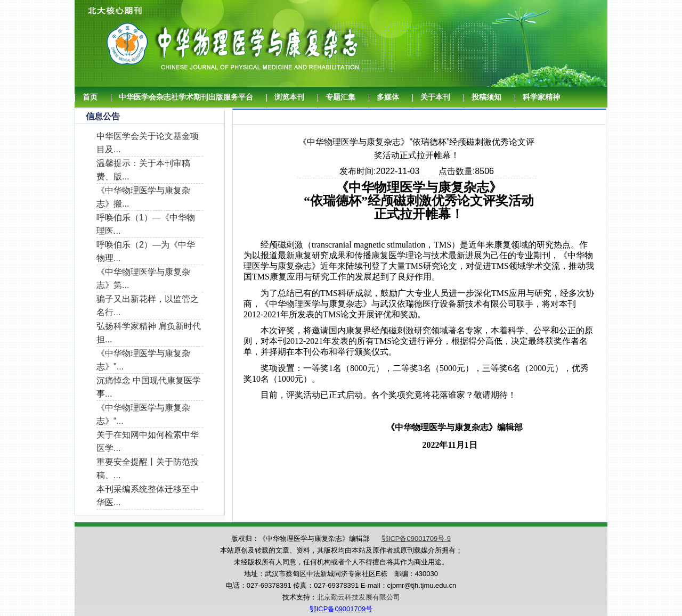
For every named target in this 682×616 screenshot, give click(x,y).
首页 (90, 97)
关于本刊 (435, 97)
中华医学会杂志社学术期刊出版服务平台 (186, 97)
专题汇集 (340, 97)
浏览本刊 (289, 97)
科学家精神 (541, 97)
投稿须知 (486, 97)
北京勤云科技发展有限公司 (359, 597)
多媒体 (388, 97)
